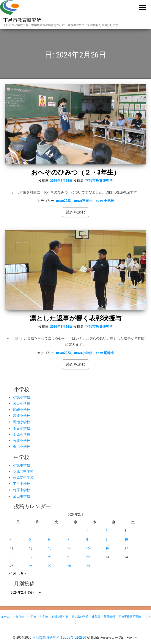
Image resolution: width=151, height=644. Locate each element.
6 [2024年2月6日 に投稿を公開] (49, 540)
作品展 (96, 617)
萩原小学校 (22, 416)
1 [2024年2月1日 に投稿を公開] (87, 531)
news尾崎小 (105, 353)
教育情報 (109, 617)
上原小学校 (22, 434)
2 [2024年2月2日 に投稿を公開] (106, 531)
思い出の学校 (80, 617)
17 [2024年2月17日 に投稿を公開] (126, 548)
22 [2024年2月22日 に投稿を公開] (88, 557)
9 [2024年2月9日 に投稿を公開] (106, 540)
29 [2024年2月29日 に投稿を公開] (88, 566)
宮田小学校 (22, 403)
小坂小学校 (22, 397)
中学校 (44, 617)
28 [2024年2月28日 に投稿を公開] (69, 566)
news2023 (63, 201)
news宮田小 (83, 201)
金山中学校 (22, 496)
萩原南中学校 (23, 478)
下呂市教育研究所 (22, 20)
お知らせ (19, 617)
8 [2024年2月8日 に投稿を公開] (87, 540)
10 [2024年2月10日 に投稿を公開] (126, 540)
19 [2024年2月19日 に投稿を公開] (31, 557)
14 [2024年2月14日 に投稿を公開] (69, 548)
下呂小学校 (22, 428)
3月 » (23, 573)
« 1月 (12, 573)
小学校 (32, 617)
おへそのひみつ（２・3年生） (75, 172)
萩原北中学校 (23, 471)
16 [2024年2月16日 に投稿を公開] (107, 548)
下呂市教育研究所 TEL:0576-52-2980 (59, 637)
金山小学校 (22, 447)
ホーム (5, 617)
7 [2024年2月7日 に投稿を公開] (68, 540)
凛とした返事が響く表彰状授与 (76, 318)
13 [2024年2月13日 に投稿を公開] (50, 548)
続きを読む (75, 212)
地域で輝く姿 (60, 617)
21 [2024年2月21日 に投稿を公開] (69, 557)
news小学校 (105, 201)
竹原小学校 (22, 441)
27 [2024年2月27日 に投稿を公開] (50, 566)
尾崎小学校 (22, 410)
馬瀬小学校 (22, 422)
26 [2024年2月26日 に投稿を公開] (31, 566)
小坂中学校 (22, 465)
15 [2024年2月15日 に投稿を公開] (88, 548)
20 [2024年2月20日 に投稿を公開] (50, 557)
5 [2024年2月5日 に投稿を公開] (30, 540)
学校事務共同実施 (130, 617)
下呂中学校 (22, 484)
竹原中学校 (22, 490)
